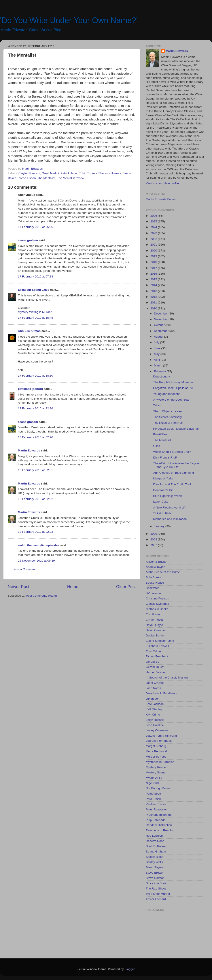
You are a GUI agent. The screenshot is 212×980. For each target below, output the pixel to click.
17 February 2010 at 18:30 (35, 376)
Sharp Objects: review (168, 411)
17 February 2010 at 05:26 (35, 227)
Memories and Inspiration (170, 519)
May (157, 354)
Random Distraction (159, 825)
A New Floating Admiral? (169, 508)
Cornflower (153, 614)
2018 (154, 262)
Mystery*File (154, 778)
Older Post (126, 587)
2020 (154, 251)
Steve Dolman (155, 878)
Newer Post (19, 587)
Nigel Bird (152, 783)
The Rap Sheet (156, 888)
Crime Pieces (155, 620)
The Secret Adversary (168, 417)
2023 (154, 233)
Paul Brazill (153, 799)
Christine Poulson (157, 598)
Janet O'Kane (155, 683)
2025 (154, 221)
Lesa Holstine (155, 725)
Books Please (155, 583)
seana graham (28, 240)
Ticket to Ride (162, 513)
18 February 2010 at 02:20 (35, 437)
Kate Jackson (155, 704)
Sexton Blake (155, 857)
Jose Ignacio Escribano (161, 693)
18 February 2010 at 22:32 (35, 499)
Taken (157, 405)
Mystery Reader (156, 767)
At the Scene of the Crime (163, 572)
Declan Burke (155, 635)
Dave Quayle (154, 625)
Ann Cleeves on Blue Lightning (174, 473)
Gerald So (152, 662)
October (160, 325)
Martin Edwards (29, 450)
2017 (154, 268)
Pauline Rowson (157, 804)
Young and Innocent (167, 394)
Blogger (130, 969)
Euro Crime (153, 651)
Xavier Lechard (156, 899)
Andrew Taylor (155, 567)
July (157, 342)
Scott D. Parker (156, 846)
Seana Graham (156, 851)
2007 (154, 545)
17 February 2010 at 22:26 (35, 408)
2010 (154, 308)
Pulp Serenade (156, 820)
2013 (154, 291)
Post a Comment (25, 569)
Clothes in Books (157, 609)
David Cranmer (156, 630)
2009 (154, 534)
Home (73, 587)
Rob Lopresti (154, 836)
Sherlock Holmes (110, 173)
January (160, 526)
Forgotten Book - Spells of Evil (173, 388)
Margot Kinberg (156, 746)
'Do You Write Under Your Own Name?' (69, 20)
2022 (154, 239)
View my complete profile (162, 183)
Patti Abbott (153, 794)
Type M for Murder (158, 894)
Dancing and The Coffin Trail (172, 484)
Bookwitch (153, 588)
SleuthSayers (155, 867)
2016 (154, 274)
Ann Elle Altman (29, 331)
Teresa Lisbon (26, 178)
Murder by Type (156, 757)
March (158, 365)
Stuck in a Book (156, 883)
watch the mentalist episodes (39, 545)
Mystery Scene (156, 772)
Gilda (157, 446)
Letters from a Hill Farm (161, 736)
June (158, 348)
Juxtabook (153, 699)
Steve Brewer (155, 873)
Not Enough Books (158, 788)
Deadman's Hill (163, 490)
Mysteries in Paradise (160, 762)
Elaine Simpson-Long (160, 641)
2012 (154, 297)
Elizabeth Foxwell (157, 646)
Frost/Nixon (161, 434)
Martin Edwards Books (161, 199)
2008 (154, 539)
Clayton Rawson (29, 173)
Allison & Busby (156, 562)
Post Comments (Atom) (42, 596)
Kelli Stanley (154, 709)
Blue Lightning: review (168, 496)
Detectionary (162, 376)
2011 (154, 302)
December (161, 313)
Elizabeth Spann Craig (34, 290)
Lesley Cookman (157, 730)
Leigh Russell (155, 720)
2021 (154, 245)
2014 (154, 285)
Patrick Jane (69, 173)
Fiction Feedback (157, 656)
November (161, 319)
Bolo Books (153, 577)
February (160, 371)
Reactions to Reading (160, 830)
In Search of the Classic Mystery (167, 678)
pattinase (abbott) (30, 389)
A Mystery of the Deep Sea (171, 400)
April (157, 360)
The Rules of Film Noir (168, 423)
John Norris (153, 688)
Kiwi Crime (153, 715)
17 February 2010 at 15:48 (35, 318)
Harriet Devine (155, 672)
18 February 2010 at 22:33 (35, 532)
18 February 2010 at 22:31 (35, 470)
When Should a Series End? (172, 452)
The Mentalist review (70, 178)
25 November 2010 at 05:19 (36, 561)
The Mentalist (46, 178)
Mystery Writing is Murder (35, 312)
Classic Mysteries (157, 604)
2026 (154, 216)
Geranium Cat (155, 667)
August (159, 337)
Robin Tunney (88, 173)
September (162, 331)
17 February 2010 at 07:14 (35, 276)
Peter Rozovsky (156, 809)
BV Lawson (153, 593)
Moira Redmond (156, 751)
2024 (154, 227)
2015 (154, 279)
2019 (154, 256)
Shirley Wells (154, 862)
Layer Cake (161, 502)
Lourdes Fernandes (159, 741)
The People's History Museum (173, 382)
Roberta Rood (155, 841)
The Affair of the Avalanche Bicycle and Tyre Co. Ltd (176, 465)
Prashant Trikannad (159, 815)
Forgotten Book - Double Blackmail (176, 429)
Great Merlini (50, 173)
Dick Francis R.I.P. (165, 458)
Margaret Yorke (163, 478)
